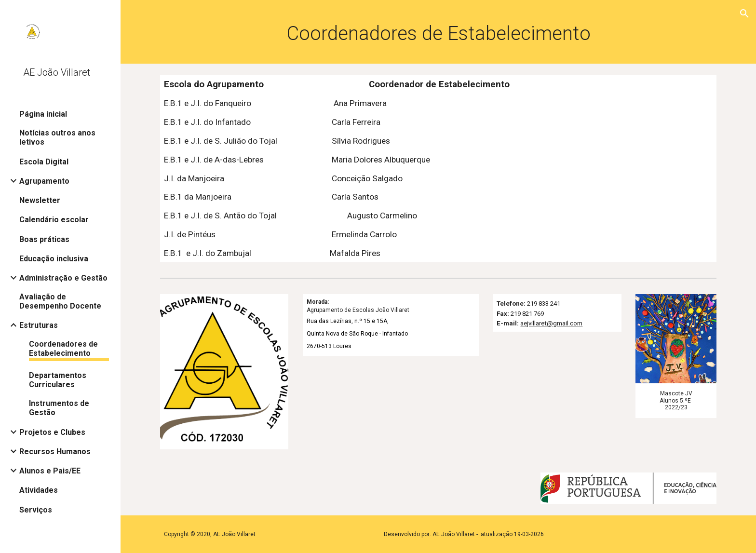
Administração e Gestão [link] (63, 278)
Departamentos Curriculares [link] (58, 380)
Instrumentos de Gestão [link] (59, 408)
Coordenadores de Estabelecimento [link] (63, 349)
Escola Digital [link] (44, 162)
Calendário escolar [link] (54, 220)
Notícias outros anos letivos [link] (57, 137)
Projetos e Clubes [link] (52, 432)
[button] (744, 13)
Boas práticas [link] (44, 239)
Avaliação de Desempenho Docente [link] (60, 301)
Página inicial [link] (43, 114)
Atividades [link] (39, 490)
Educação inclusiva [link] (54, 259)
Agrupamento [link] (44, 181)
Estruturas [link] (39, 325)
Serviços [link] (36, 510)
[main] (438, 32)
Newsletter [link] (40, 200)
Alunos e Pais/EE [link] (50, 471)
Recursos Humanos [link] (55, 452)
